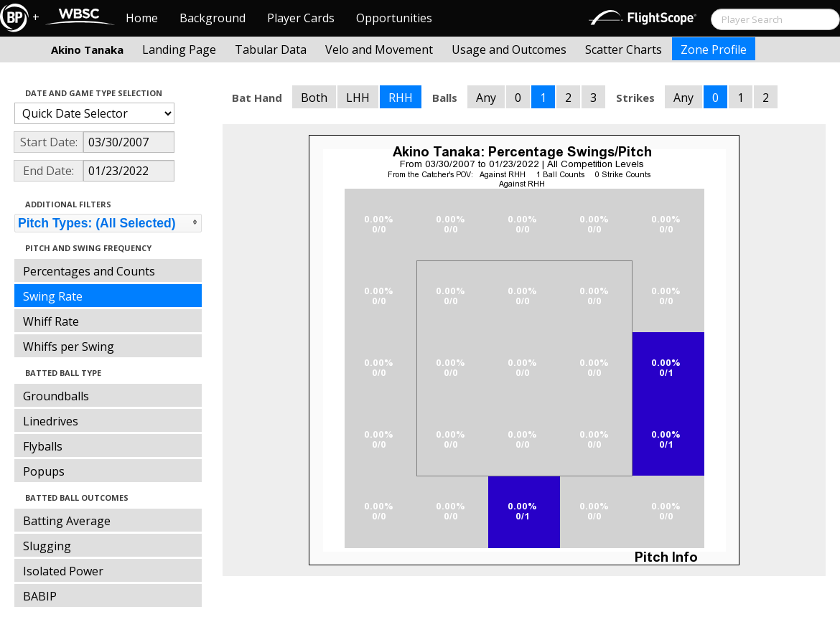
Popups (44, 471)
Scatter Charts (624, 50)
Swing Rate (53, 296)
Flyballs (43, 446)
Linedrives (51, 421)
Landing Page (179, 50)
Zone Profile (714, 50)
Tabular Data (271, 50)
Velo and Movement (379, 50)
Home (142, 18)
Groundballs (56, 396)
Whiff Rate (51, 321)
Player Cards (301, 18)
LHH (358, 98)
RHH (401, 98)
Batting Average (67, 521)
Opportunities (394, 18)
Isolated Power (63, 571)
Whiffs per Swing (69, 347)
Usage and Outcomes (509, 50)
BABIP (40, 596)
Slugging (47, 546)
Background (213, 18)
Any (486, 98)
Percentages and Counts (89, 271)
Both (314, 98)
